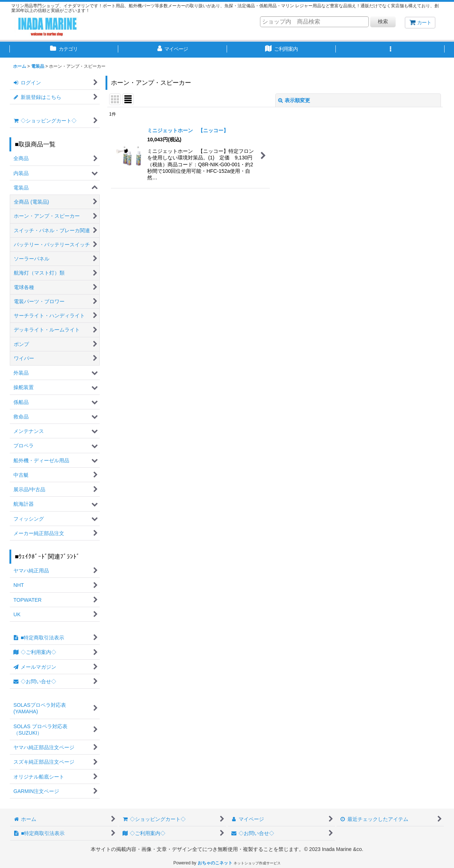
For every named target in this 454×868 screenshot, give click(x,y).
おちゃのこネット (215, 863)
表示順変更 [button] (294, 100)
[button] (390, 50)
